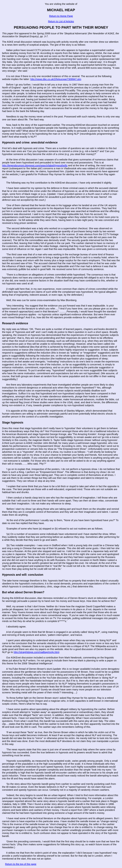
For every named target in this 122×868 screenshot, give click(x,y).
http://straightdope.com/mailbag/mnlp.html (36, 652)
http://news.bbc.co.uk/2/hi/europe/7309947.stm (56, 79)
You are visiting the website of (61, 4)
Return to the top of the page (21, 864)
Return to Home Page (61, 16)
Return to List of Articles (61, 21)
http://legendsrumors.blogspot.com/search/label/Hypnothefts (35, 165)
